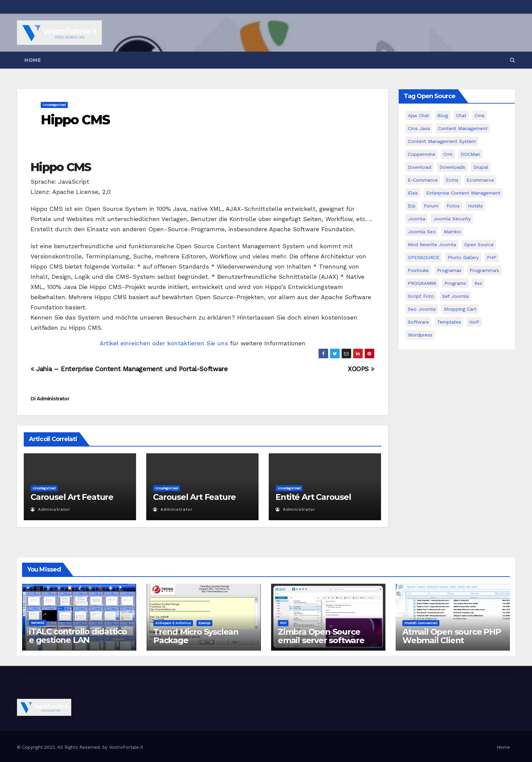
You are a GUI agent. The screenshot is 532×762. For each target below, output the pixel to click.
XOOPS (361, 369)
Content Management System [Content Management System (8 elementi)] (442, 141)
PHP (283, 623)
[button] (512, 60)
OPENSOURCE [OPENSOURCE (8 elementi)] (424, 257)
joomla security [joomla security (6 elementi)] (452, 219)
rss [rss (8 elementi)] (478, 283)
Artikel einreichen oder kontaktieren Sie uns (164, 343)
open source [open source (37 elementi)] (479, 244)
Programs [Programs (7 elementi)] (455, 283)
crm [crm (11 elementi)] (448, 154)
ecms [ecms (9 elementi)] (452, 180)
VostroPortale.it (126, 747)
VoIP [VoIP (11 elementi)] (474, 322)
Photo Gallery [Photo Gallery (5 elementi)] (463, 257)
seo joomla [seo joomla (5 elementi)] (422, 309)
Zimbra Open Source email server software (321, 636)
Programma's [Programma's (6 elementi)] (484, 270)
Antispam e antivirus (173, 623)
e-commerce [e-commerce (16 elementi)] (423, 180)
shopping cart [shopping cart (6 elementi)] (460, 309)
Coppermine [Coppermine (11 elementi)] (422, 154)
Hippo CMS (75, 120)
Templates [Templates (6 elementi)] (449, 322)
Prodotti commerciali (421, 623)
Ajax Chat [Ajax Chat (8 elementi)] (419, 115)
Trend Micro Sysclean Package (196, 636)
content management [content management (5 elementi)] (463, 128)
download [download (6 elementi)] (420, 167)
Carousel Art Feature (72, 497)
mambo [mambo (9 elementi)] (452, 232)
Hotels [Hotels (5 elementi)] (475, 206)
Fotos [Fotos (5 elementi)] (453, 206)
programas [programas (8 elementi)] (449, 270)
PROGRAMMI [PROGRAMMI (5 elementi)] (422, 283)
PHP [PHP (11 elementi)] (492, 257)
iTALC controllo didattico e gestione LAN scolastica (78, 640)
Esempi (204, 623)
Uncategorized (54, 105)
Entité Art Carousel (313, 497)
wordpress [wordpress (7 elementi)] (420, 335)
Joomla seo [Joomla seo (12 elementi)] (422, 232)
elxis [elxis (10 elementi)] (413, 193)
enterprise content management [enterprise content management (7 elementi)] (463, 193)
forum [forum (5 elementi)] (431, 206)
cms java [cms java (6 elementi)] (419, 128)
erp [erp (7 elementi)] (412, 206)
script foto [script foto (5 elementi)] (421, 296)
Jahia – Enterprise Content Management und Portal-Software (129, 369)
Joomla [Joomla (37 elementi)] (416, 219)
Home (33, 60)
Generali (38, 623)
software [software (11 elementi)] (418, 322)
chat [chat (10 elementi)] (461, 115)
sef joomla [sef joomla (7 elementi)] (455, 296)
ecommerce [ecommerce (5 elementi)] (480, 180)
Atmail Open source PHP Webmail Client (452, 636)
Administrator (53, 399)
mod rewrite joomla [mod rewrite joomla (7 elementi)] (432, 244)
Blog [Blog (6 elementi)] (443, 115)
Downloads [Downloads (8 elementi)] (452, 167)
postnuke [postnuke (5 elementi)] (418, 270)
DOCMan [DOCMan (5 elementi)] (470, 154)
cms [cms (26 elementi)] (480, 115)
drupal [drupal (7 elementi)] (481, 167)
